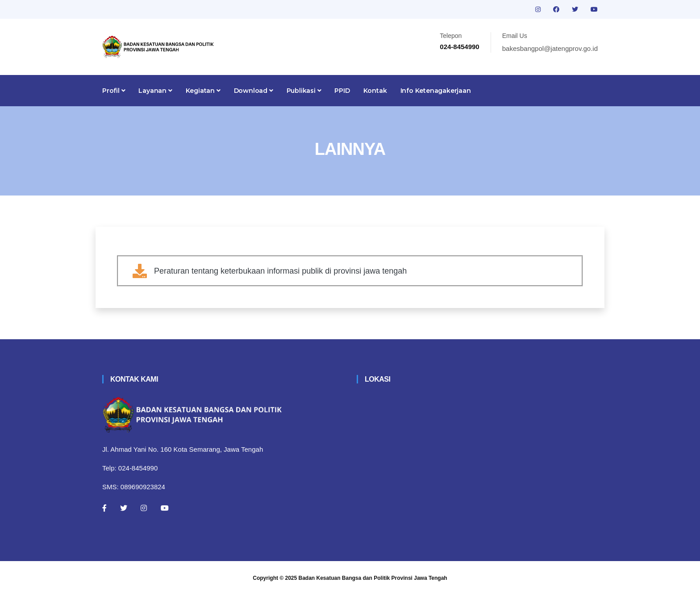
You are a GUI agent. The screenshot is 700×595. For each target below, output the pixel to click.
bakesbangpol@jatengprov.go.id (550, 48)
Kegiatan (203, 91)
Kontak (375, 91)
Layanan (155, 91)
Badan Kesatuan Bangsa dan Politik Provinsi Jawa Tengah (373, 578)
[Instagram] (144, 508)
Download (254, 91)
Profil (114, 91)
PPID (342, 91)
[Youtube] (165, 508)
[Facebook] (104, 508)
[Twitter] (124, 508)
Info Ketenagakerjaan (436, 91)
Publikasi (304, 91)
